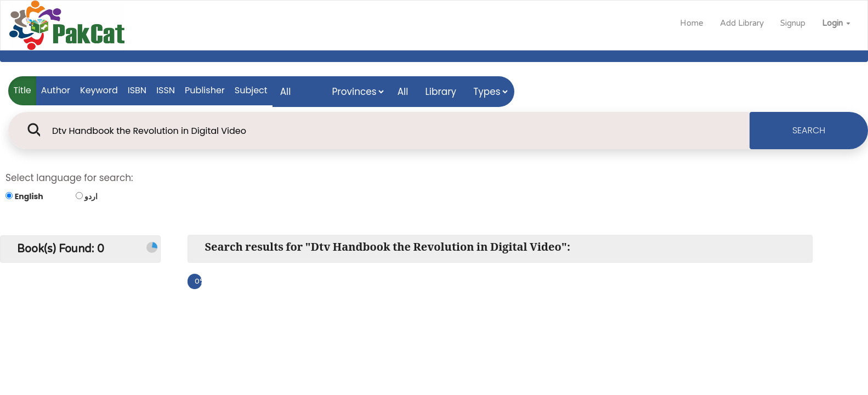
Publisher (205, 90)
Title (22, 90)
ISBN (137, 90)
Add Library (742, 23)
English (29, 196)
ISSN (166, 90)
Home (692, 23)
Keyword (99, 90)
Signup (793, 23)
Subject (251, 90)
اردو (91, 196)
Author (56, 90)
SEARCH (809, 130)
